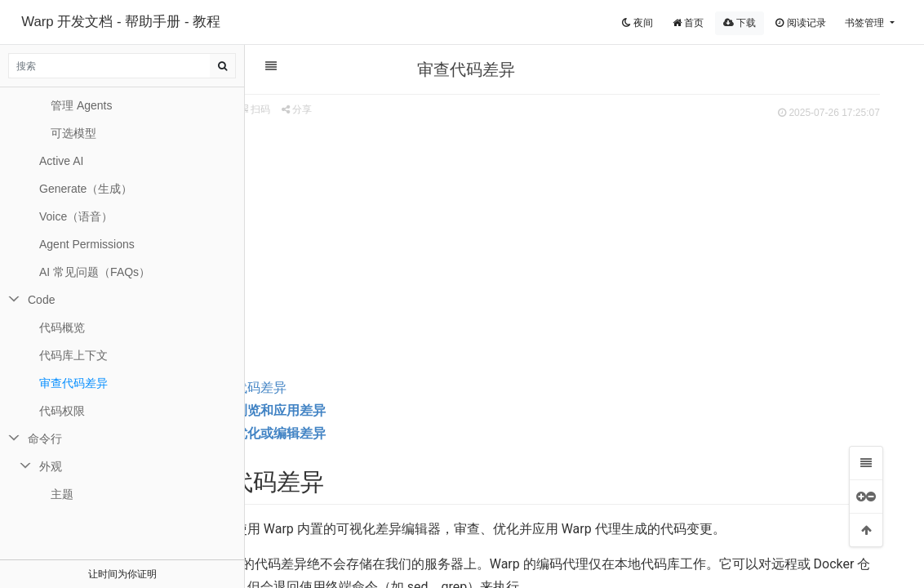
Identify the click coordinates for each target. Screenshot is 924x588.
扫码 (314, 109)
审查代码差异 (306, 388)
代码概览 (62, 327)
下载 (740, 23)
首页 (688, 23)
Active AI (61, 161)
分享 (355, 109)
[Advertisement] (576, 246)
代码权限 (62, 411)
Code (41, 300)
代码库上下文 (73, 355)
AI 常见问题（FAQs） (95, 272)
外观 (51, 466)
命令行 (45, 439)
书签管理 (866, 23)
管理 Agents (81, 105)
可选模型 (73, 133)
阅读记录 (800, 23)
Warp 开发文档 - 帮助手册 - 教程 (121, 22)
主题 (62, 494)
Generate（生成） (86, 189)
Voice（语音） (76, 216)
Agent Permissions (87, 244)
